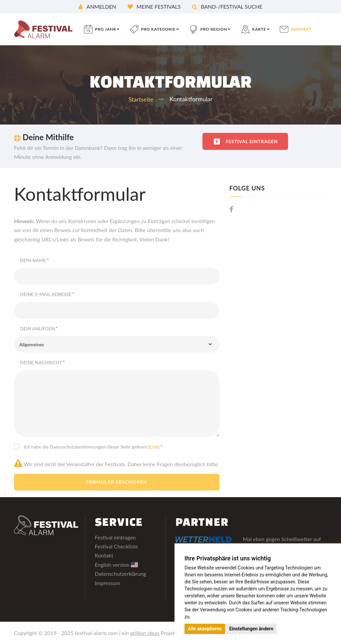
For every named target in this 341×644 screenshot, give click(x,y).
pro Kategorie (158, 29)
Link (154, 447)
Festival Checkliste (117, 546)
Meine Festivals (154, 6)
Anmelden (97, 6)
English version (117, 565)
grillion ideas (145, 633)
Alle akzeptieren (205, 629)
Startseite (141, 99)
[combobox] (117, 344)
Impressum (108, 583)
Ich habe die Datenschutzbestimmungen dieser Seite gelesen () (93, 446)
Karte (259, 29)
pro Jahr (105, 29)
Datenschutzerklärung (121, 574)
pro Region (214, 29)
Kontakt (301, 29)
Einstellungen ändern (251, 629)
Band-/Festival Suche (227, 6)
